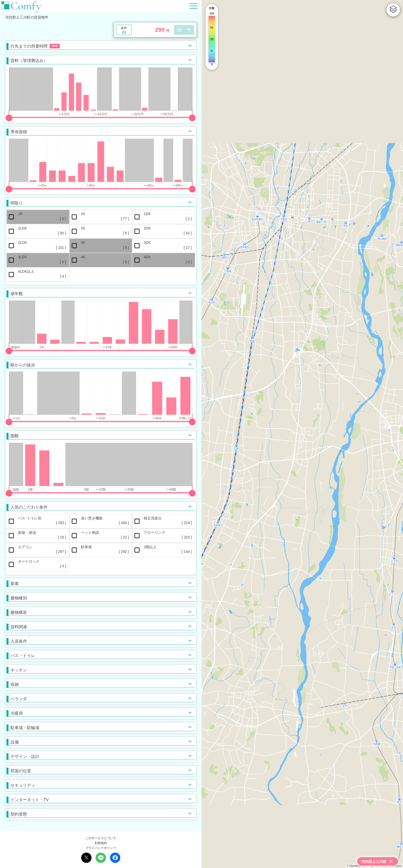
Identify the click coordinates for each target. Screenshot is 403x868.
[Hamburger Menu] (194, 6)
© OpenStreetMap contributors (384, 866)
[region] (302, 434)
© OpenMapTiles (357, 866)
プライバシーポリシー (101, 848)
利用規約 (101, 843)
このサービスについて (101, 838)
